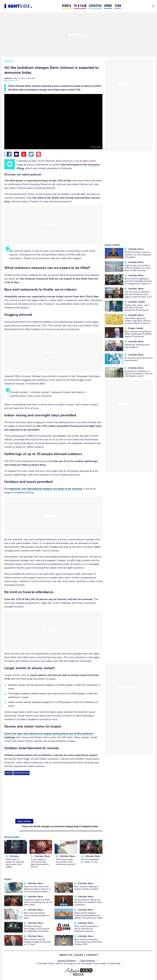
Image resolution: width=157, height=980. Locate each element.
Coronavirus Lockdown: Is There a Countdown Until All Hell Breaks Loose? (138, 374)
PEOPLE (67, 6)
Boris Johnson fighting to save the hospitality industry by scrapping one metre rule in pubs (138, 282)
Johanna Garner (13, 81)
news (9, 773)
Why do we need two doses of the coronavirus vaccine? (66, 862)
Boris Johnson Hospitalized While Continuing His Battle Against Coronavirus (138, 334)
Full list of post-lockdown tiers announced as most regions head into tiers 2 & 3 (138, 294)
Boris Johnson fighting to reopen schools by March (86, 888)
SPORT (108, 6)
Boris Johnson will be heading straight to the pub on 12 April (37, 942)
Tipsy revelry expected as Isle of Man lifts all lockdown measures (86, 929)
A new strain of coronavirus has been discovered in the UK (40, 863)
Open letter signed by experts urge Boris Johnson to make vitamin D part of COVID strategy (138, 322)
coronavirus (22, 773)
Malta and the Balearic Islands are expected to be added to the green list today (88, 915)
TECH (118, 6)
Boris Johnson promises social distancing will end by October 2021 (88, 942)
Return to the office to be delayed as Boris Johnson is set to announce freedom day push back (37, 890)
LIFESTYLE (95, 6)
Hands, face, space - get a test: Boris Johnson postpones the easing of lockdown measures (137, 309)
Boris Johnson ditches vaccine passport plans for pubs (37, 915)
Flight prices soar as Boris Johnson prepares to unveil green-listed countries (138, 268)
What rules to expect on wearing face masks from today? (15, 863)
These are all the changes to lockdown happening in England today (60, 826)
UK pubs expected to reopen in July (90, 861)
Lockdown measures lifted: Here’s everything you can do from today (38, 902)
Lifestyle (9, 61)
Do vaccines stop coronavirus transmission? (139, 359)
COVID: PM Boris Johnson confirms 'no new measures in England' (138, 255)
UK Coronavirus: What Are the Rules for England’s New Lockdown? (88, 902)
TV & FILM (80, 6)
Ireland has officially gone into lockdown (137, 346)
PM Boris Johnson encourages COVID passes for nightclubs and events (37, 929)
